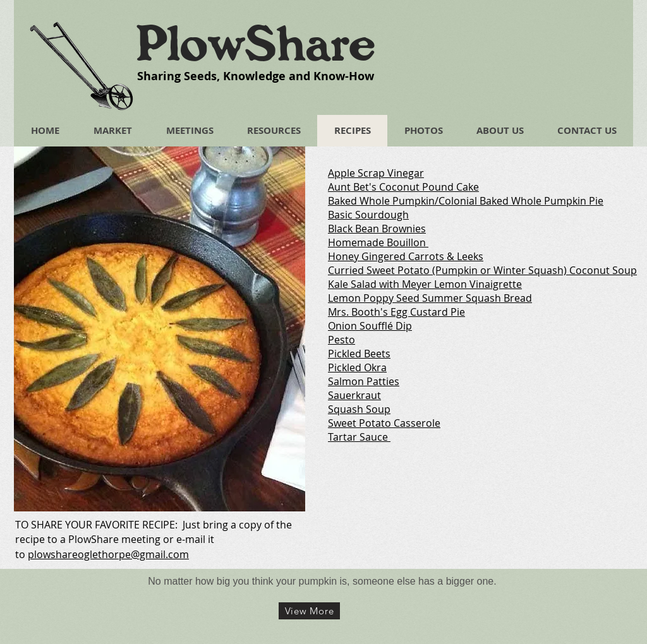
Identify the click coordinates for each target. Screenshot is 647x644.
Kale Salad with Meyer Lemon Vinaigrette (425, 284)
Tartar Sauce (358, 437)
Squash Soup (359, 409)
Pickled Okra (357, 367)
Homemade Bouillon (377, 242)
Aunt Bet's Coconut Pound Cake (403, 187)
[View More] (309, 611)
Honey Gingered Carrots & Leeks (406, 256)
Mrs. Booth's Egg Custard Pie (396, 312)
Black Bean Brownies (377, 229)
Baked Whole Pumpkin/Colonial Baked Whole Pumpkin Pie (466, 201)
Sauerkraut (354, 395)
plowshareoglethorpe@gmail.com (108, 554)
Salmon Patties (364, 381)
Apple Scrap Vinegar (376, 173)
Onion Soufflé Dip (370, 326)
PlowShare (256, 44)
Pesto (342, 340)
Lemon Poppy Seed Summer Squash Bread (430, 298)
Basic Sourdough (368, 215)
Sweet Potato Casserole (384, 423)
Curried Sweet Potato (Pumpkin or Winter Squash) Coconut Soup (482, 270)
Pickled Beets (359, 354)
